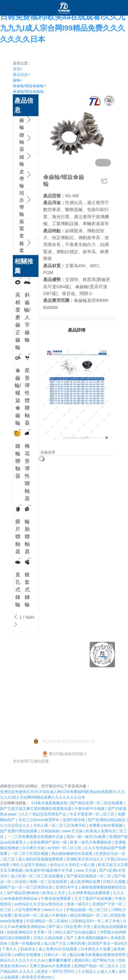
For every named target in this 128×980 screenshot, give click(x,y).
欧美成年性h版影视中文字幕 (50, 870)
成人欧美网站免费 (86, 882)
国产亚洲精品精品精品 (107, 820)
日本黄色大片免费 (96, 949)
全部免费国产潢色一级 (49, 842)
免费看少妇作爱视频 (106, 825)
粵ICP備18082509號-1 (64, 754)
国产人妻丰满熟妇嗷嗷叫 (87, 938)
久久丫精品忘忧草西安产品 (44, 814)
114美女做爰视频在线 (50, 803)
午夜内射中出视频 (90, 809)
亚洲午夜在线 (74, 820)
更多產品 (49, 682)
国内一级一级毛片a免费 (87, 837)
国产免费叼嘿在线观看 (19, 831)
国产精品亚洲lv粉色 (24, 893)
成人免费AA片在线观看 (58, 949)
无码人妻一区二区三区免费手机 (60, 825)
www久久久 (54, 910)
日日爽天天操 (34, 848)
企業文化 (22, 653)
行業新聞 (22, 716)
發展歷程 (22, 682)
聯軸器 (16, 142)
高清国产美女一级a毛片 (108, 943)
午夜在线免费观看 (56, 899)
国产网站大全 (104, 960)
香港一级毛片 (78, 904)
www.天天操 (73, 831)
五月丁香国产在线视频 (93, 899)
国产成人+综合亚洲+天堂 (70, 927)
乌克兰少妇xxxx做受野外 (39, 820)
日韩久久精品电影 (49, 938)
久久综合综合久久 (15, 825)
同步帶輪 (16, 204)
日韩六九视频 (115, 882)
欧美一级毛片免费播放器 (91, 842)
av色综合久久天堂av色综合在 (40, 904)
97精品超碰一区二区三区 (87, 910)
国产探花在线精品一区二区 (89, 876)
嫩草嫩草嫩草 (60, 960)
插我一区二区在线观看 (49, 882)
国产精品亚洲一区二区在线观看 (97, 803)
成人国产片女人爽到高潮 (65, 943)
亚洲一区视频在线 (26, 943)
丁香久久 (10, 949)
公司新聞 (22, 707)
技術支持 (22, 672)
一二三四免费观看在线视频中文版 (36, 837)
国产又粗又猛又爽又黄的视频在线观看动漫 (36, 809)
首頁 (18, 69)
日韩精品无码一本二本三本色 (96, 921)
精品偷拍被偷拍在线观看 (72, 854)
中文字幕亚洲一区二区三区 (92, 814)
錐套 (16, 247)
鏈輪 (16, 161)
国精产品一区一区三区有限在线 (27, 887)
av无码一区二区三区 (65, 848)
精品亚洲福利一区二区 (89, 915)
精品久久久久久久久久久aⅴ (23, 960)
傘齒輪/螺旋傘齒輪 (29, 86)
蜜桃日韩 (82, 960)
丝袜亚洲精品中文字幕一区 (30, 932)
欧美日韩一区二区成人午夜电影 (41, 915)
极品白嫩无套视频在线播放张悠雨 (98, 955)
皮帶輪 (16, 179)
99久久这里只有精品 (30, 865)
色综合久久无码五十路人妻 (73, 865)
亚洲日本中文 (67, 887)
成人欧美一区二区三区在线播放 (37, 876)
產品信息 (21, 75)
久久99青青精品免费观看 (90, 893)
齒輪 (18, 80)
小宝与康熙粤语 (28, 910)
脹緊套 (16, 229)
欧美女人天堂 (54, 893)
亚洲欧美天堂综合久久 (86, 859)
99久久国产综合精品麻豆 (77, 932)
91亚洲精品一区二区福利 (48, 921)
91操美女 (28, 949)
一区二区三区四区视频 (30, 854)
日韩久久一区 (56, 955)
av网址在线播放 (28, 955)
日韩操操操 (51, 831)
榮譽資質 (22, 663)
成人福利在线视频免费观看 (41, 859)
